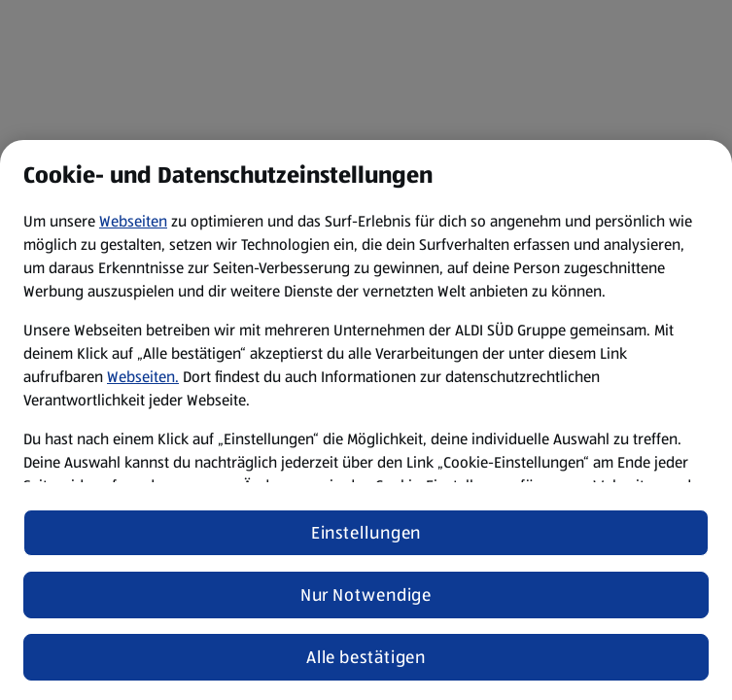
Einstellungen (366, 533)
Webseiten (133, 221)
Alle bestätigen (366, 657)
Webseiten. (143, 377)
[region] (366, 420)
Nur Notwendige (366, 595)
